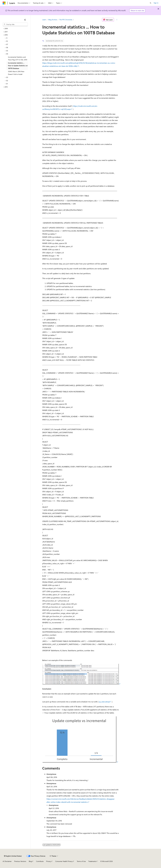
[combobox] (15, 24)
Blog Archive (53, 20)
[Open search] (151, 3)
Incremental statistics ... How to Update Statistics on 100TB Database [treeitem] (18, 66)
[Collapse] (25, 20)
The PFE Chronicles (66, 20)
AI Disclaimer (7, 861)
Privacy (49, 861)
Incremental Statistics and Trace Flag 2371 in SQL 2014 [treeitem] (18, 58)
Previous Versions (20, 861)
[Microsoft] (4, 3)
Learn (44, 20)
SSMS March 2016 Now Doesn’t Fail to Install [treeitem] (16, 73)
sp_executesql (104, 702)
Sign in (156, 3)
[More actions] (117, 20)
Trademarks (92, 861)
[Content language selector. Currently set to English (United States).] (13, 856)
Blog (30, 861)
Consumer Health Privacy (64, 861)
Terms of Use (81, 861)
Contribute (40, 861)
